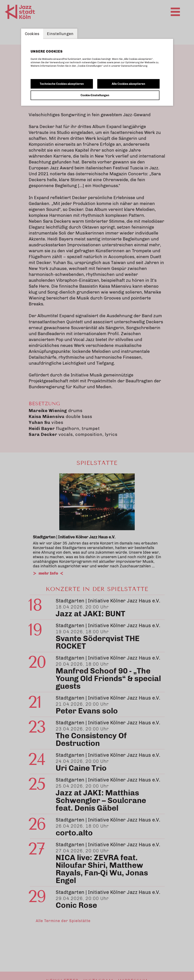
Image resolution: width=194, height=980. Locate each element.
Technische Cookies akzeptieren (62, 84)
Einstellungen (60, 34)
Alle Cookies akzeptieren (128, 84)
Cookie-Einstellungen (95, 95)
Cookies (32, 34)
